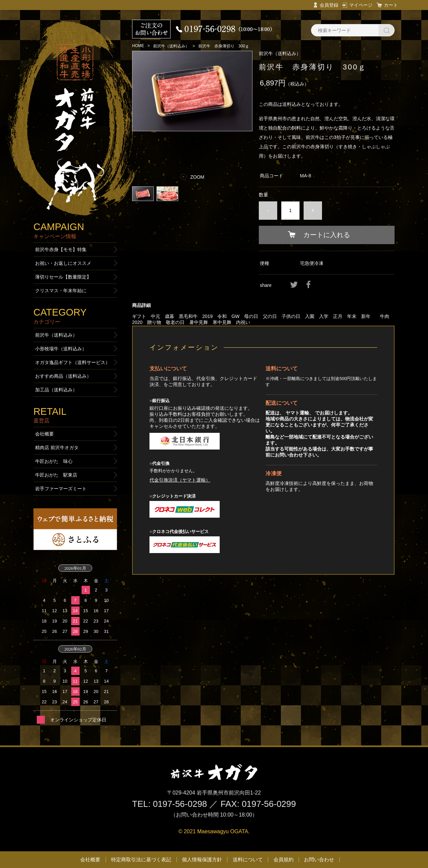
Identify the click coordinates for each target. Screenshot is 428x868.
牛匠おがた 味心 (54, 461)
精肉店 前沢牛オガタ (57, 448)
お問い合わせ (319, 859)
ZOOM (197, 177)
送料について (248, 859)
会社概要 (44, 434)
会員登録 (329, 5)
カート (391, 5)
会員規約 (284, 859)
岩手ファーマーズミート (61, 489)
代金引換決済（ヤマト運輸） (180, 480)
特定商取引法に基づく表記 (141, 859)
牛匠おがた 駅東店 (56, 475)
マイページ (361, 5)
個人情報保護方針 (202, 859)
